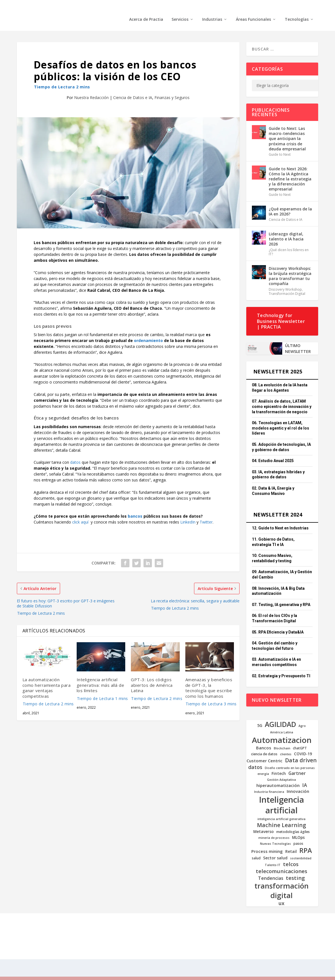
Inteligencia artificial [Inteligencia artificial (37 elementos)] (282, 797)
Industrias (212, 11)
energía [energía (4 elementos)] (263, 766)
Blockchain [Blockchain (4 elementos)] (282, 740)
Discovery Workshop (285, 281)
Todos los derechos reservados (98, 928)
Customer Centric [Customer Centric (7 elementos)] (265, 752)
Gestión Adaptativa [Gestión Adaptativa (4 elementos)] (282, 771)
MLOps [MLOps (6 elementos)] (298, 829)
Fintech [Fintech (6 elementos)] (279, 765)
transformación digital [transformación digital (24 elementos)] (282, 882)
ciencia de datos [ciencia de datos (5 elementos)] (264, 746)
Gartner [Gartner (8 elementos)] (297, 765)
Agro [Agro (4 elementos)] (302, 718)
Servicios (180, 11)
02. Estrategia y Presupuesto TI (281, 667)
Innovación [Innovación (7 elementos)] (298, 783)
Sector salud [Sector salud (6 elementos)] (275, 850)
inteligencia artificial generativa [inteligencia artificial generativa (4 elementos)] (282, 811)
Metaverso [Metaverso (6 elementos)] (264, 823)
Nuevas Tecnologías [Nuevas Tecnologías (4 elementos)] (275, 835)
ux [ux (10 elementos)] (282, 895)
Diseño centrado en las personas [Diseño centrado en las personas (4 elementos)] (290, 760)
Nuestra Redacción (91, 89)
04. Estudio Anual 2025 (273, 452)
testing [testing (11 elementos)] (295, 869)
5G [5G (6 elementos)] (260, 717)
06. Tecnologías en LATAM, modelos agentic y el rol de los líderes (281, 420)
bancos (135, 508)
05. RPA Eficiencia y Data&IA (278, 624)
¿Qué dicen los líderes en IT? (289, 244)
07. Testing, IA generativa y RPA (281, 596)
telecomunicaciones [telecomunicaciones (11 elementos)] (282, 863)
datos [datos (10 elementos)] (255, 759)
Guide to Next (280, 146)
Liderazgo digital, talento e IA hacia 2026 (286, 230)
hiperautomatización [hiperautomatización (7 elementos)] (278, 777)
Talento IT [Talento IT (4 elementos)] (273, 857)
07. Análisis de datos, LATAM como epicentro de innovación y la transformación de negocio (282, 398)
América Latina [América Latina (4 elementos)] (282, 724)
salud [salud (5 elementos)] (256, 850)
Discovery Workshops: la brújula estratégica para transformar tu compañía (290, 268)
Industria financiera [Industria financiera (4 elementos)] (269, 783)
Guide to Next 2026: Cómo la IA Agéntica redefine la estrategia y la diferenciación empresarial (290, 171)
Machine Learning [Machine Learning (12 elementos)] (282, 817)
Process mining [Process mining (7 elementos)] (267, 843)
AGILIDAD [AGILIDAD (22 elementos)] (280, 716)
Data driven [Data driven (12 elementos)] (301, 752)
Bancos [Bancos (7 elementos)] (264, 739)
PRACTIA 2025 (55, 928)
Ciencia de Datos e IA (133, 89)
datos (75, 454)
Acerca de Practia (146, 11)
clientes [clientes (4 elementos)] (286, 746)
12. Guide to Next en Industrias (280, 520)
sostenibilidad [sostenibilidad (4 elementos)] (301, 850)
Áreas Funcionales (253, 11)
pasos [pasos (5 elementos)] (298, 835)
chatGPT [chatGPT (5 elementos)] (300, 740)
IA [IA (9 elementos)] (305, 777)
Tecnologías (297, 11)
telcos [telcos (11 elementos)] (291, 856)
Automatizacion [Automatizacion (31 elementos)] (282, 731)
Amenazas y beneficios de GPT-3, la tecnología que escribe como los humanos (210, 684)
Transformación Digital (287, 285)
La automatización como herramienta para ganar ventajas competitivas (47, 684)
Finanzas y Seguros (172, 89)
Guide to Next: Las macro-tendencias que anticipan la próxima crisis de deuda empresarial (287, 130)
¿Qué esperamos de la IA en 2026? (290, 203)
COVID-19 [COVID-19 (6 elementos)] (303, 745)
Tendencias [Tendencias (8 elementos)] (271, 870)
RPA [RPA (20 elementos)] (306, 842)
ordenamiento (148, 332)
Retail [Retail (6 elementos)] (291, 843)
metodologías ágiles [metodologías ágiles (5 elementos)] (293, 823)
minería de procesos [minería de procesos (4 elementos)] (274, 829)
